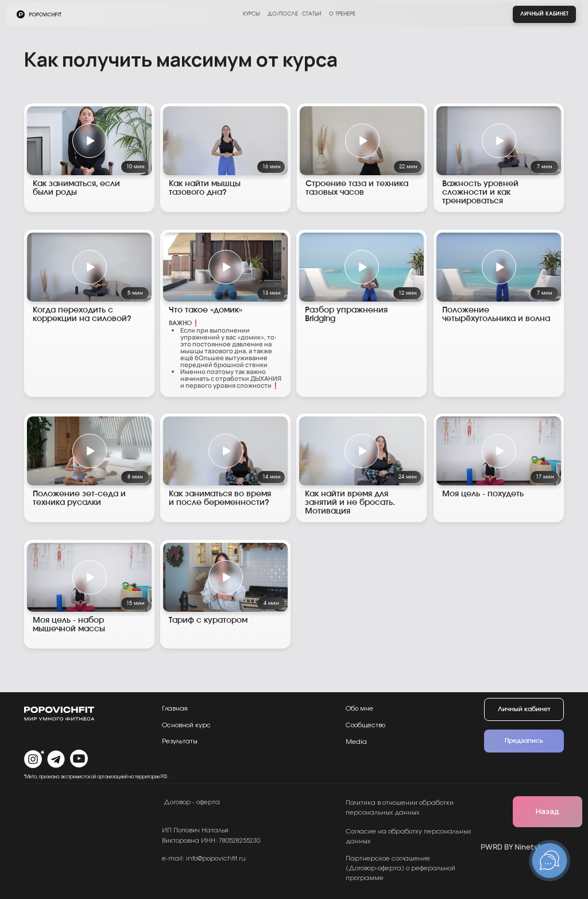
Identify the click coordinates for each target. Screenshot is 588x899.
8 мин (135, 477)
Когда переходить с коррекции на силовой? (82, 315)
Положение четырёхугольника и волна (496, 315)
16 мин (271, 167)
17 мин (545, 477)
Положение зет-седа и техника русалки (79, 498)
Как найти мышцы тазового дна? (205, 188)
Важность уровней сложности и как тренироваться (480, 192)
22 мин (408, 167)
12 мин (407, 293)
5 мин (135, 293)
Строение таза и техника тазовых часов (357, 188)
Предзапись (524, 741)
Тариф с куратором (208, 620)
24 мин (407, 477)
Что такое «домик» (206, 310)
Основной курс (186, 725)
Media (356, 742)
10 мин (135, 167)
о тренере (342, 14)
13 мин (271, 293)
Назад (548, 811)
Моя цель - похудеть (483, 494)
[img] (225, 141)
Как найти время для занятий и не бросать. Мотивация (350, 503)
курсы (251, 14)
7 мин (544, 167)
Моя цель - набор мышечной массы (69, 625)
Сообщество (365, 725)
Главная (175, 709)
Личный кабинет (544, 14)
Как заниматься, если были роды (76, 188)
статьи (312, 14)
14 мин (271, 477)
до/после (283, 14)
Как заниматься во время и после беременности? (220, 498)
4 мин (271, 603)
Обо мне (359, 709)
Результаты (180, 741)
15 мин (135, 603)
